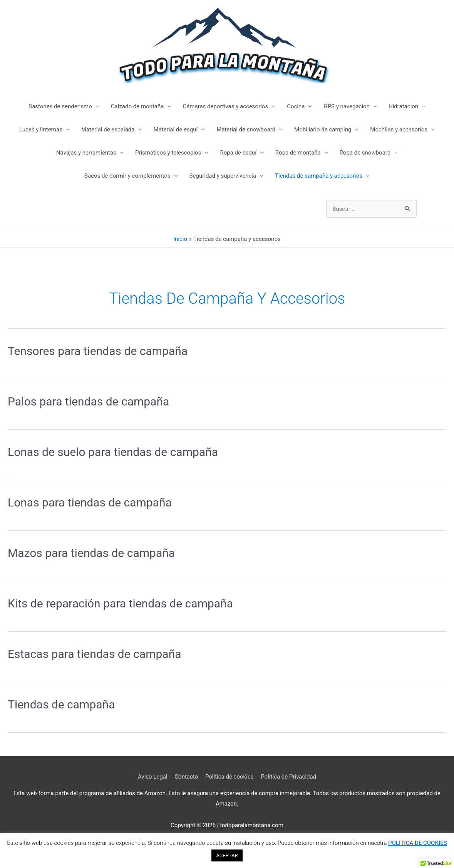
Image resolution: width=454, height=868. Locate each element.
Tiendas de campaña (61, 704)
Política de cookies (230, 777)
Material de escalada (108, 130)
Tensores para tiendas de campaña (98, 351)
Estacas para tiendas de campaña (95, 654)
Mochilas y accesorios (399, 130)
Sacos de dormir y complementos (127, 176)
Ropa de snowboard (365, 153)
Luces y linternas (41, 130)
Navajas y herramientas (86, 153)
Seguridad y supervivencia (223, 176)
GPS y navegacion (347, 106)
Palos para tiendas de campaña (88, 401)
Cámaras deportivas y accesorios (225, 106)
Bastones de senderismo (60, 106)
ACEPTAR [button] (227, 855)
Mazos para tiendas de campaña (91, 553)
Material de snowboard (246, 130)
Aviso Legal (153, 777)
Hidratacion (403, 106)
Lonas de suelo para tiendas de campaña (113, 452)
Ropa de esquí (238, 153)
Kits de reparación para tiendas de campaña (120, 603)
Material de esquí (175, 130)
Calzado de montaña (137, 106)
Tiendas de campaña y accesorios (319, 176)
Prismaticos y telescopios (168, 153)
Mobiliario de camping (323, 130)
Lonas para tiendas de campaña (90, 502)
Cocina (296, 106)
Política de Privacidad (288, 777)
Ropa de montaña (298, 153)
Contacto (186, 777)
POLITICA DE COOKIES (418, 843)
